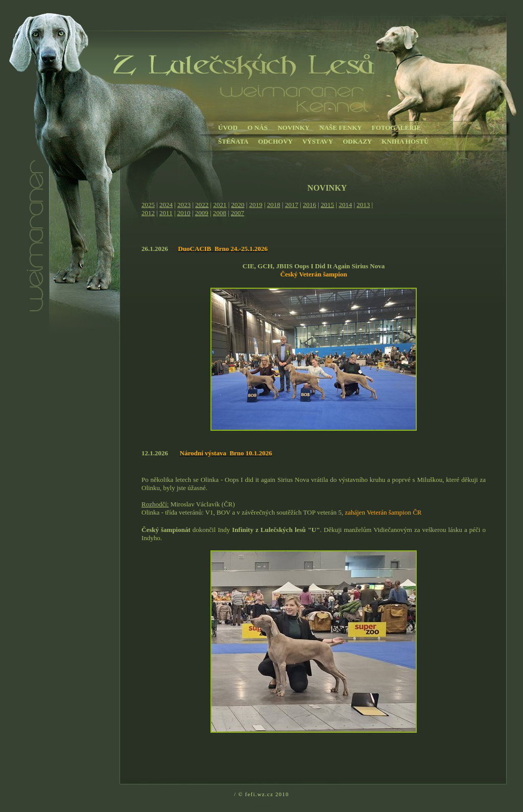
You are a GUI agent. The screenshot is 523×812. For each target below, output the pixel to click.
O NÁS (258, 127)
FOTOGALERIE (397, 127)
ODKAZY (357, 141)
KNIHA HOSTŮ (405, 141)
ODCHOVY (275, 141)
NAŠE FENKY (340, 127)
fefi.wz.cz (259, 794)
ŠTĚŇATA (233, 141)
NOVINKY (293, 127)
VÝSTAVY (318, 141)
